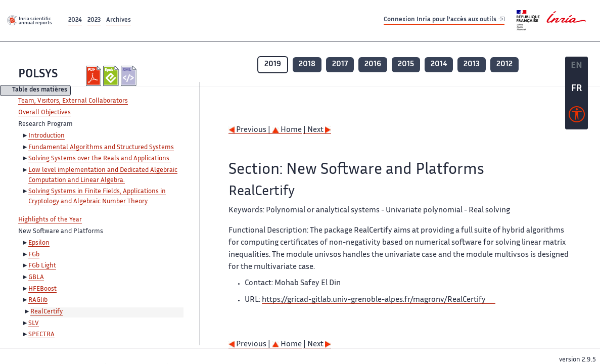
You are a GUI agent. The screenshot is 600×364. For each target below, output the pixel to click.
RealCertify (47, 312)
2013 (472, 64)
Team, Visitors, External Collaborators (73, 101)
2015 (406, 64)
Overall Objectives (44, 113)
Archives (119, 20)
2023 (94, 20)
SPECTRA (41, 335)
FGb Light (42, 266)
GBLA (36, 278)
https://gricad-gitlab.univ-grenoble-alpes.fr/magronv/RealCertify (374, 300)
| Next (317, 130)
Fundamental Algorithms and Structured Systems (101, 148)
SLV (34, 324)
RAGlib (38, 300)
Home (287, 130)
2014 (439, 64)
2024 (75, 20)
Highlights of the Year (50, 220)
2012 (504, 64)
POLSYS (38, 75)
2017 (340, 64)
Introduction (47, 136)
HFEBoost (42, 289)
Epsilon (39, 243)
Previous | (250, 130)
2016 (373, 64)
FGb (34, 255)
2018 (307, 64)
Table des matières (40, 91)
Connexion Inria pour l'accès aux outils (444, 20)
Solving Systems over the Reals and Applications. (100, 159)
